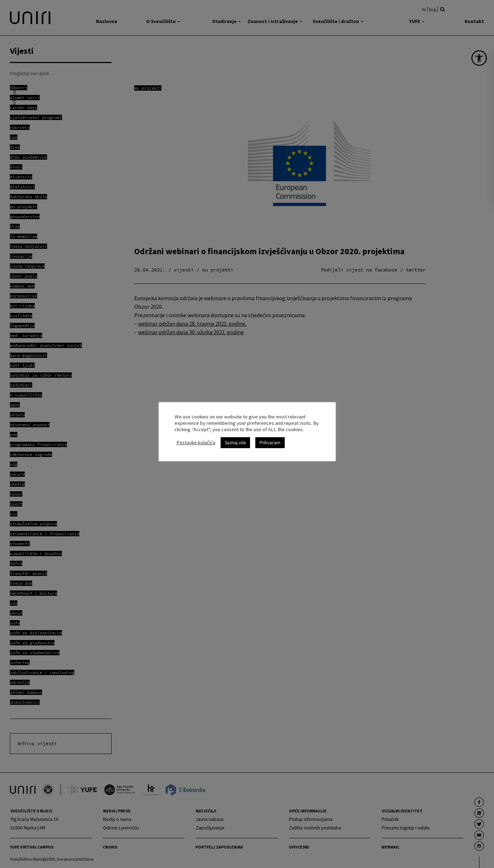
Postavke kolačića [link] (196, 442)
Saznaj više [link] (235, 443)
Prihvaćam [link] (270, 443)
